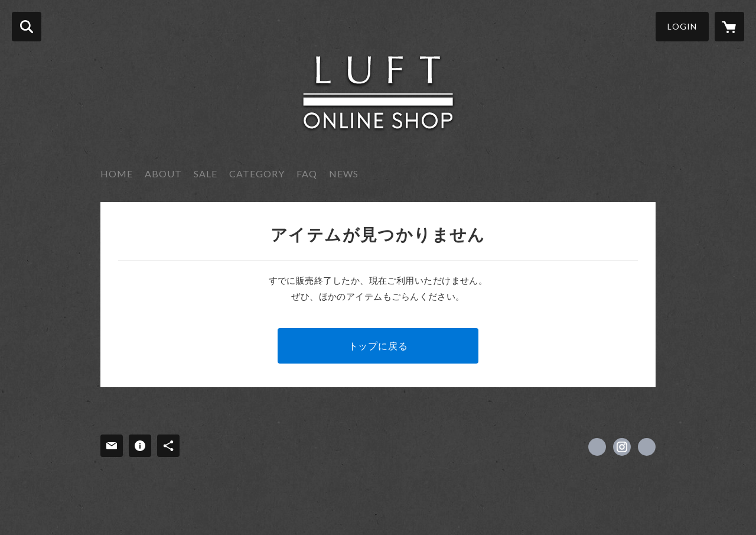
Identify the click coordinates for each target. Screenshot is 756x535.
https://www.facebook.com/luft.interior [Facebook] (597, 447)
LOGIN (682, 26)
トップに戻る (378, 346)
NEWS (344, 174)
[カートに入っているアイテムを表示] (729, 27)
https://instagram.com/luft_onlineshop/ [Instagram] (622, 447)
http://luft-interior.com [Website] (647, 447)
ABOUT (163, 174)
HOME (117, 174)
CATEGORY (257, 174)
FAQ (307, 174)
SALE (206, 174)
